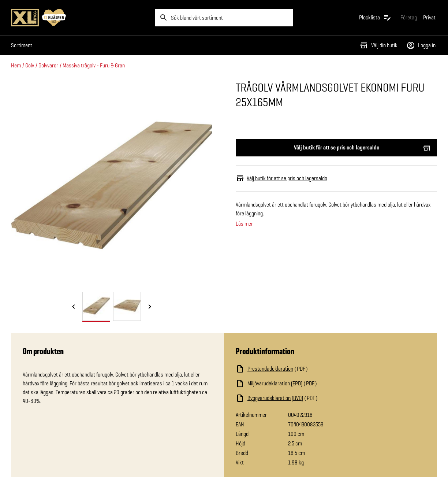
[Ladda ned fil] (309, 369)
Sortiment (22, 45)
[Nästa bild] (150, 307)
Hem (16, 65)
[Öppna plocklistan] (375, 18)
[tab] (96, 306)
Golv (30, 65)
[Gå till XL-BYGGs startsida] (80, 18)
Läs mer (244, 224)
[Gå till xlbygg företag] (409, 17)
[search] (224, 18)
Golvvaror (48, 65)
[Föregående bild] (74, 307)
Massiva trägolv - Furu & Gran (94, 65)
